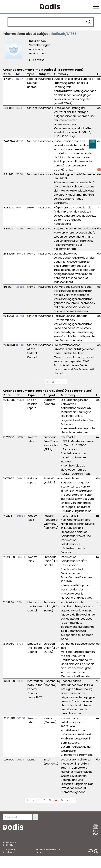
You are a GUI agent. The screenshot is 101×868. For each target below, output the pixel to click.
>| (64, 382)
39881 (20, 345)
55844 (21, 602)
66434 (21, 557)
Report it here (55, 850)
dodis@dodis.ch (9, 852)
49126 (20, 400)
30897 (20, 229)
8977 (19, 208)
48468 (21, 254)
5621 (19, 108)
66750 (21, 718)
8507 (20, 79)
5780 (20, 174)
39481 (20, 316)
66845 (21, 437)
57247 (21, 644)
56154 (20, 760)
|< (37, 382)
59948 (21, 478)
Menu (95, 5)
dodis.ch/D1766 (64, 34)
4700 (20, 141)
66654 (21, 516)
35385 (20, 287)
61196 (20, 681)
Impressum (40, 852)
